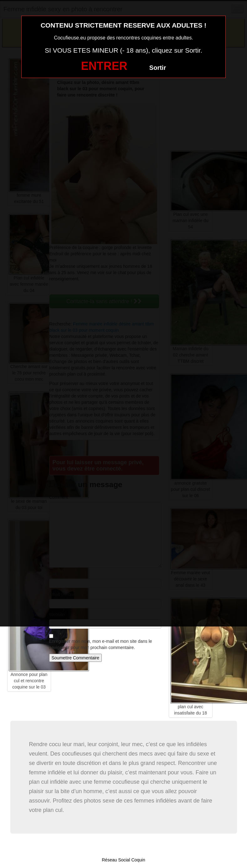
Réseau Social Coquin (123, 860)
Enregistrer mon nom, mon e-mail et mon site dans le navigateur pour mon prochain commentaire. (101, 644)
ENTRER (104, 66)
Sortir (158, 68)
